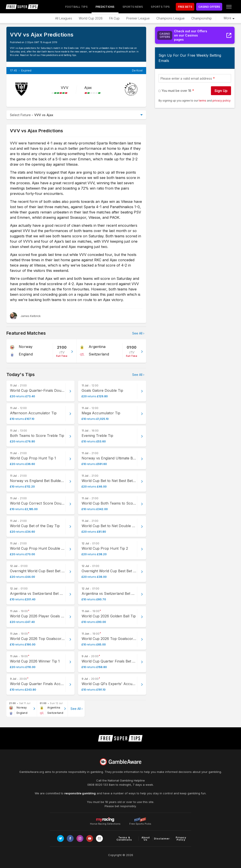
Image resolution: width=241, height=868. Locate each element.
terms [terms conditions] (203, 101)
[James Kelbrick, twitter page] (25, 316)
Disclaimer (162, 839)
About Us (146, 839)
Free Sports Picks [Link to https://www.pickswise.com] (140, 823)
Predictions (105, 7)
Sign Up (221, 91)
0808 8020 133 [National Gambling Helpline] (98, 785)
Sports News (133, 7)
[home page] (22, 7)
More (228, 18)
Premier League (138, 18)
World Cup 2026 (91, 18)
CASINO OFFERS (209, 7)
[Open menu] (229, 7)
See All (137, 333)
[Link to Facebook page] (70, 838)
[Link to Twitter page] (60, 838)
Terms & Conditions (124, 839)
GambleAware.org (32, 772)
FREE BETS (185, 7)
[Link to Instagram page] (80, 838)
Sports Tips (160, 7)
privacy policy (222, 101)
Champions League (170, 18)
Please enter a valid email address (186, 78)
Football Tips (76, 7)
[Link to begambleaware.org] (120, 762)
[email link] (99, 838)
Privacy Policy (181, 839)
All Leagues (64, 18)
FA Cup (114, 18)
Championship (202, 18)
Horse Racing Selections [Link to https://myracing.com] (105, 820)
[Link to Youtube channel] (90, 838)
